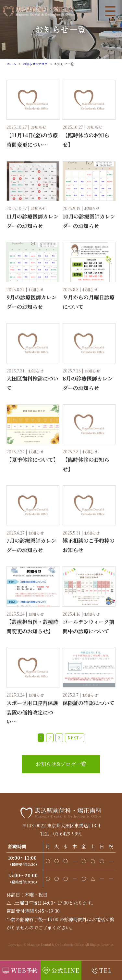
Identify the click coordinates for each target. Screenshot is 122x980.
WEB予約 (25, 970)
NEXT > (75, 738)
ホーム (11, 64)
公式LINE (65, 970)
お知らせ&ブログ (35, 64)
